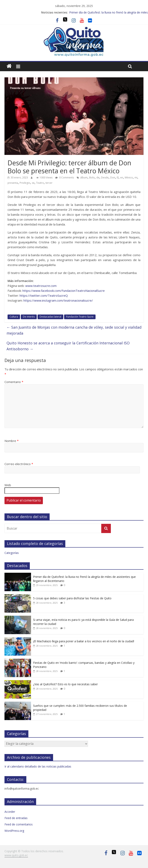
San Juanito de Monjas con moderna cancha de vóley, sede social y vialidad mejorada (74, 330)
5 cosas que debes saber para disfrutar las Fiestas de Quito (72, 598)
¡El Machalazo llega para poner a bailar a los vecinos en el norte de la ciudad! (84, 641)
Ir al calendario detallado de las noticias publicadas (38, 766)
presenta (13, 183)
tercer (49, 183)
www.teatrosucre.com (41, 286)
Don (113, 178)
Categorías (12, 553)
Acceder (10, 812)
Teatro (40, 183)
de (98, 178)
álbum (84, 178)
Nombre (12, 441)
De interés (29, 317)
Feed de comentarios (19, 824)
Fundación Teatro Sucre (80, 317)
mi (136, 178)
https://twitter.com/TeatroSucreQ (44, 295)
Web (8, 485)
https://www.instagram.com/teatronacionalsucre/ (58, 300)
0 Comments (65, 178)
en (122, 178)
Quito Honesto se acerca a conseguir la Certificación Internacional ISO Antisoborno (68, 346)
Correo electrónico (19, 464)
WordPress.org (14, 831)
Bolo (92, 178)
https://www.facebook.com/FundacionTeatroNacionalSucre (63, 291)
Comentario (14, 382)
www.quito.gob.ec (16, 855)
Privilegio (25, 183)
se (33, 183)
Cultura (14, 317)
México (129, 178)
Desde (105, 178)
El (118, 178)
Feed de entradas (16, 818)
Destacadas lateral (50, 317)
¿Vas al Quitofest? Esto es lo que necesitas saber (65, 684)
